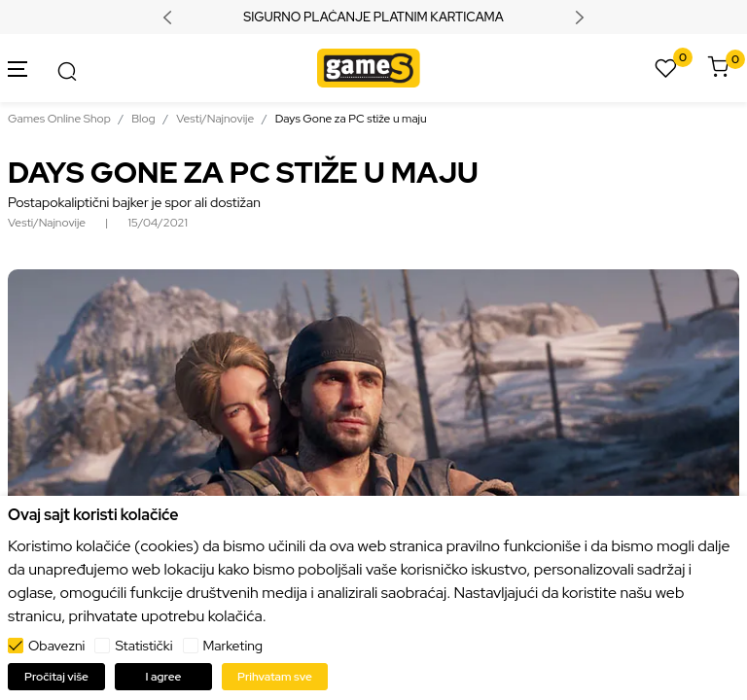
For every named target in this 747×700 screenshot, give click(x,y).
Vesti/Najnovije (215, 119)
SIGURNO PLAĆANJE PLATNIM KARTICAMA (373, 17)
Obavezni (56, 646)
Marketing (233, 646)
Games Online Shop (59, 119)
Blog (143, 119)
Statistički (143, 646)
